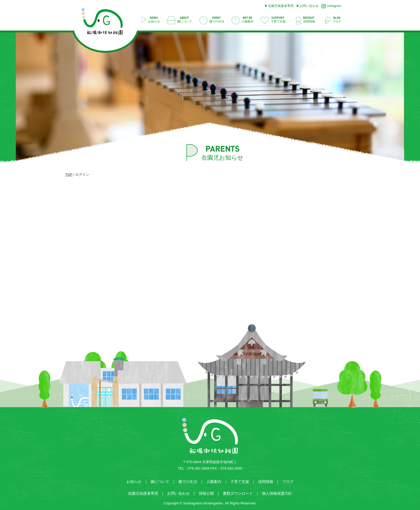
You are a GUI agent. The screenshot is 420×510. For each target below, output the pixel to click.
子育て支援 (240, 482)
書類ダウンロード (238, 493)
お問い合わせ (309, 6)
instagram (331, 6)
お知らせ (134, 482)
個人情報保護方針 (277, 493)
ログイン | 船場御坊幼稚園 (105, 23)
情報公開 (206, 493)
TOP (69, 175)
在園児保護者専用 (281, 6)
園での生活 (188, 482)
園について (160, 482)
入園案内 (214, 482)
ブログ (288, 482)
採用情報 (266, 482)
